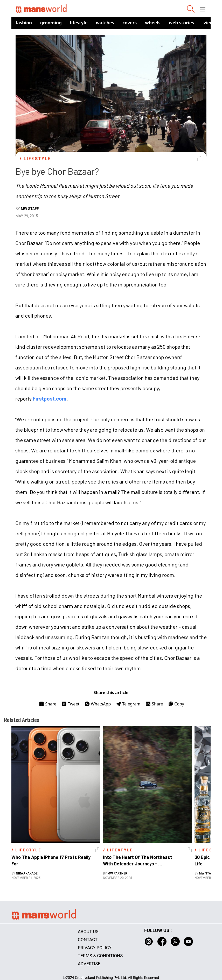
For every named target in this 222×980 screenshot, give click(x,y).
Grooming (51, 23)
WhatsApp (98, 704)
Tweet (70, 704)
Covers (130, 23)
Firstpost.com (50, 398)
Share (48, 704)
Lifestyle (79, 23)
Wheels (153, 23)
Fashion (24, 23)
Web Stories (182, 23)
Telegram (128, 704)
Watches (105, 23)
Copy (176, 704)
